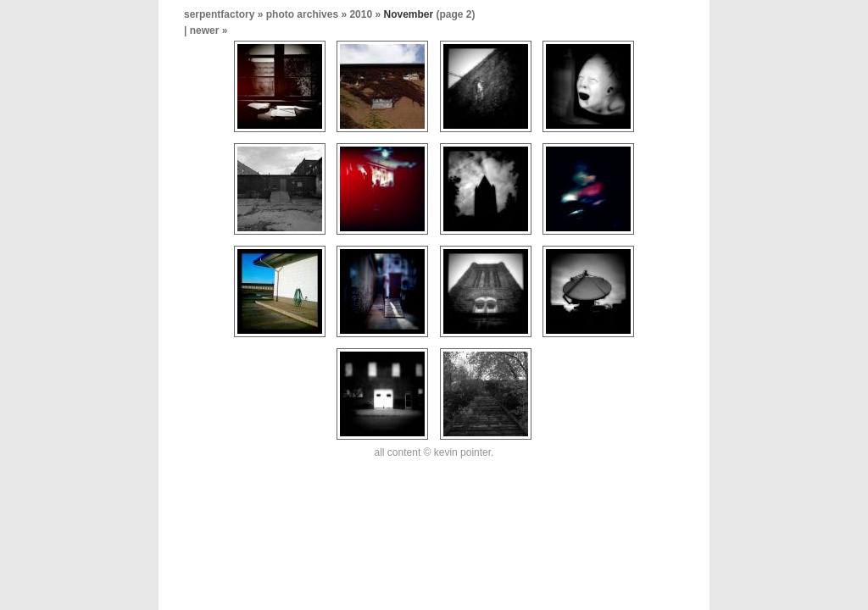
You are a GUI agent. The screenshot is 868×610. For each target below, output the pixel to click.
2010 (361, 14)
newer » (209, 30)
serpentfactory (219, 14)
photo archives (302, 14)
